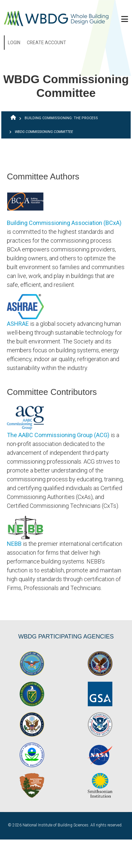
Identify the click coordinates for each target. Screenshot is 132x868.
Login (14, 43)
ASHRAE (18, 324)
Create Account (47, 43)
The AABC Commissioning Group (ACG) (58, 435)
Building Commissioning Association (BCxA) (64, 223)
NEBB (14, 544)
